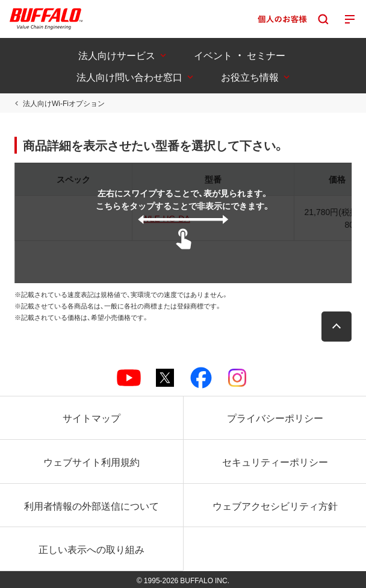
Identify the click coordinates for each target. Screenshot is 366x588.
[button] (337, 327)
